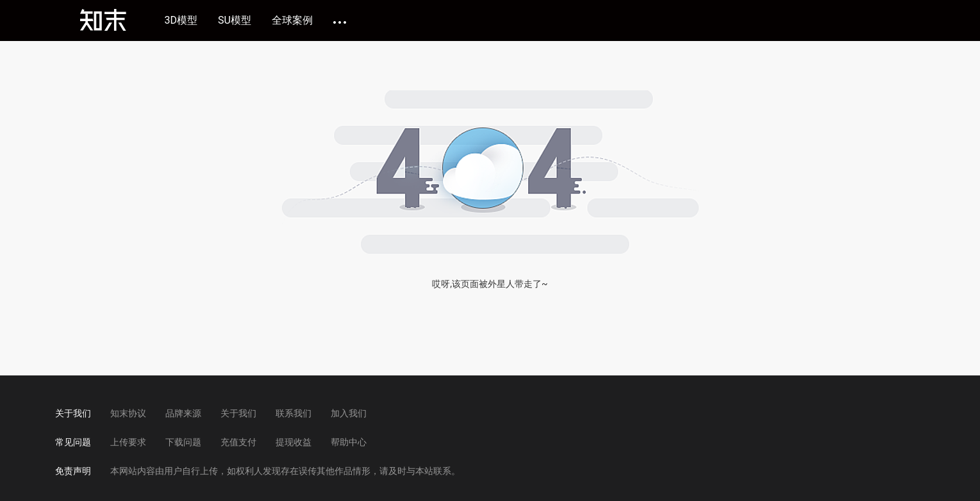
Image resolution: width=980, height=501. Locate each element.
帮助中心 (349, 442)
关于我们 (238, 413)
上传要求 (128, 442)
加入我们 (349, 413)
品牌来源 (183, 413)
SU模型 (235, 21)
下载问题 (183, 442)
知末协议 (128, 413)
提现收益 (294, 442)
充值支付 (238, 442)
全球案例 (292, 21)
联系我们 (294, 413)
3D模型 (181, 21)
